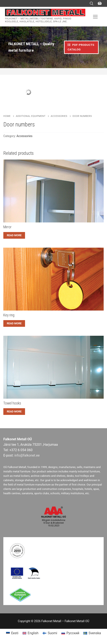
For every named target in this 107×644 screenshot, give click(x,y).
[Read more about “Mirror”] (14, 235)
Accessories (59, 116)
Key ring (9, 315)
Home (7, 116)
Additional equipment (31, 116)
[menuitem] (12, 633)
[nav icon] (95, 17)
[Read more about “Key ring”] (14, 323)
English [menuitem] (33, 633)
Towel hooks (12, 403)
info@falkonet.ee (27, 455)
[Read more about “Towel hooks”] (14, 412)
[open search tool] (92, 4)
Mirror (7, 227)
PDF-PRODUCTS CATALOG (81, 47)
